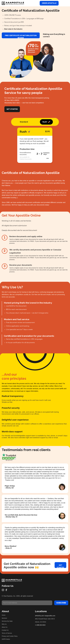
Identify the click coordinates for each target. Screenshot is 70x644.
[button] (66, 3)
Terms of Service (7, 633)
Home (4, 615)
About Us (5, 627)
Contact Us (5, 630)
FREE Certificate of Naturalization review (21, 36)
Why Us (4, 624)
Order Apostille (49, 3)
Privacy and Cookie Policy (10, 636)
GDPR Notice (6, 639)
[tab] (24, 122)
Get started (60, 566)
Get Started (12, 109)
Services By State (7, 621)
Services (4, 618)
